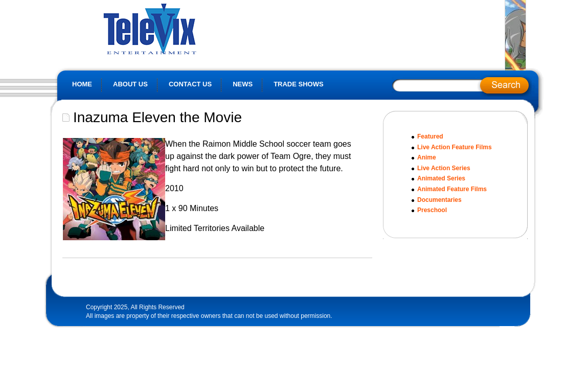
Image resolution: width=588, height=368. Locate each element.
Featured (430, 136)
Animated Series (441, 178)
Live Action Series (444, 168)
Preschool (432, 210)
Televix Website (173, 28)
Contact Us (190, 84)
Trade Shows (299, 84)
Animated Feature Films (452, 189)
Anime (427, 157)
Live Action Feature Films (455, 147)
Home (82, 84)
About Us (130, 84)
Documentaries (439, 200)
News (243, 84)
